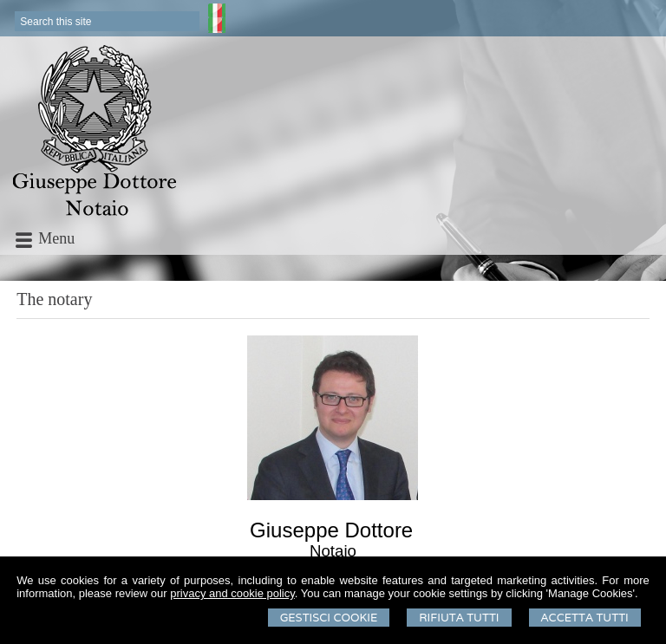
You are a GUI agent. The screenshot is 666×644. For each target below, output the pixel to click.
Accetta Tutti (585, 618)
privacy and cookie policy (232, 593)
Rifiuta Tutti (459, 618)
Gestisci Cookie (329, 618)
